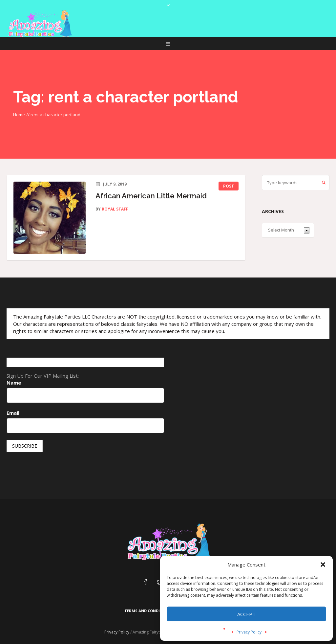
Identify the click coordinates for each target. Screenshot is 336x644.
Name (14, 383)
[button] (323, 565)
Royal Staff (115, 209)
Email (13, 413)
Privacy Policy (249, 632)
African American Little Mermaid (151, 196)
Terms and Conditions (148, 611)
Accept (246, 614)
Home (19, 115)
